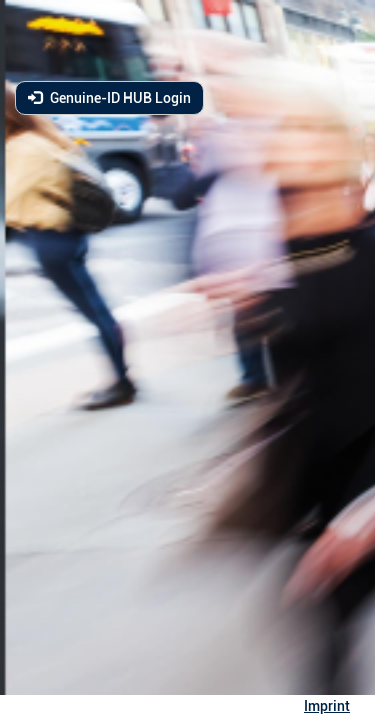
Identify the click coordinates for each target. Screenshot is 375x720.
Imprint (327, 706)
